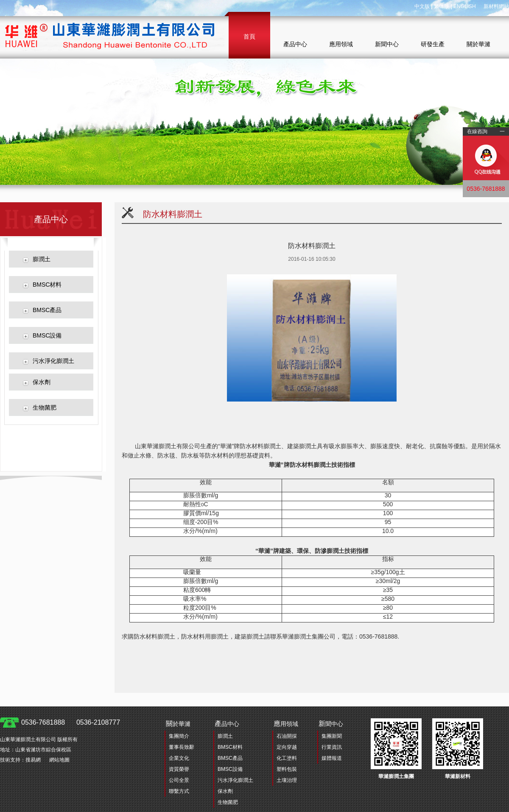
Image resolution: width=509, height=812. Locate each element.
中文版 (422, 6)
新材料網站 (496, 6)
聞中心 (331, 724)
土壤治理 (287, 780)
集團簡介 (179, 736)
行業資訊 (332, 747)
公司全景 (179, 780)
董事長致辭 (182, 747)
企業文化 (179, 758)
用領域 (286, 724)
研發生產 (433, 44)
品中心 (227, 724)
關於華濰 (478, 44)
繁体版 (442, 6)
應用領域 (341, 44)
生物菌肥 (45, 407)
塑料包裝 (287, 769)
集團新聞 (332, 736)
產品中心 (295, 44)
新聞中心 (387, 44)
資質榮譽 (179, 769)
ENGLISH (465, 6)
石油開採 (287, 736)
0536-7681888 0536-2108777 (71, 722)
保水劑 (42, 382)
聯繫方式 (179, 791)
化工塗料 (287, 758)
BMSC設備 (47, 335)
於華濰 (178, 724)
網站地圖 (59, 760)
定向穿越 (287, 747)
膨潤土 (42, 259)
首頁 (249, 36)
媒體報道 (332, 758)
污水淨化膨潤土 (53, 361)
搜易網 (33, 760)
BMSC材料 (47, 285)
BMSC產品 (47, 310)
